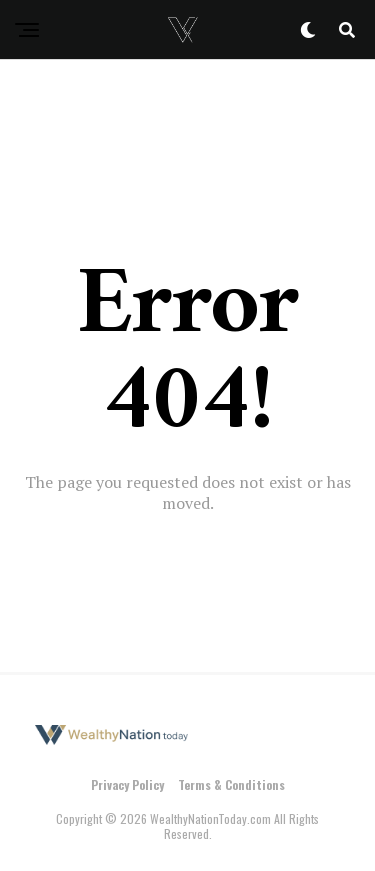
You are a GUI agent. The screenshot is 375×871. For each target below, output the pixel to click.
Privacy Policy (127, 784)
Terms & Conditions (231, 784)
